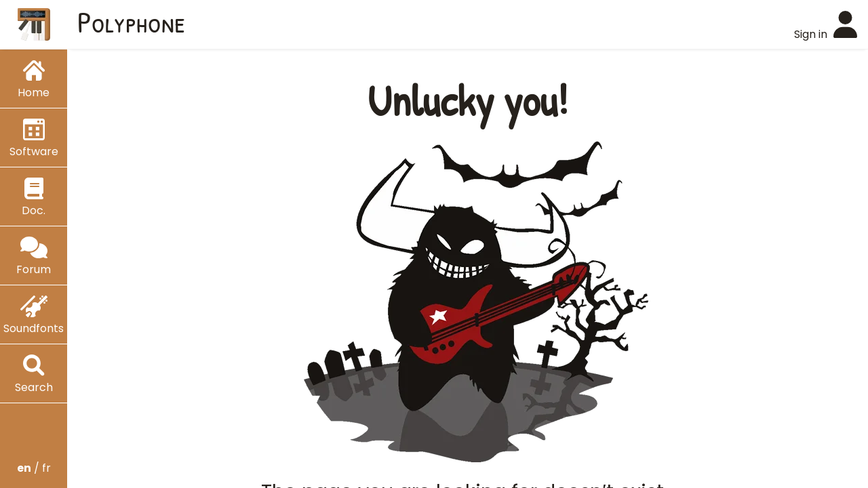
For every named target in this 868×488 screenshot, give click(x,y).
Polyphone (132, 22)
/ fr (34, 468)
